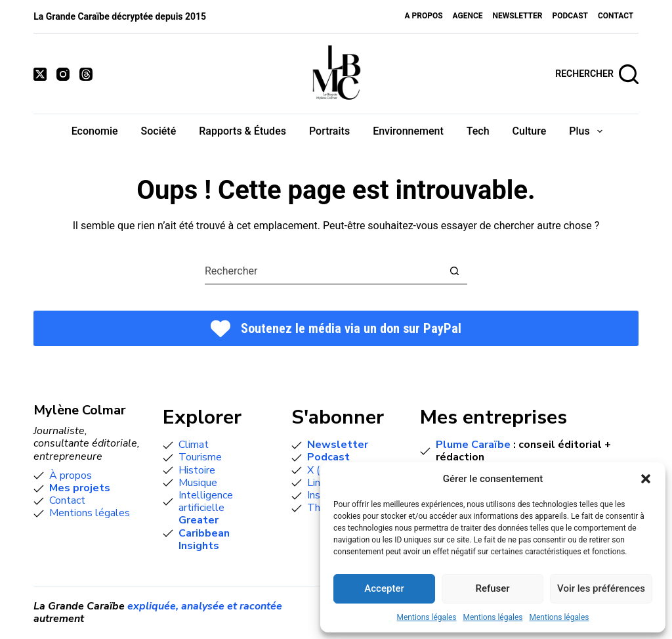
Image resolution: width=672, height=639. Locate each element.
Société (159, 131)
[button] (646, 479)
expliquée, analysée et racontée (205, 606)
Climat (194, 445)
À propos (71, 475)
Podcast (570, 16)
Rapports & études (242, 131)
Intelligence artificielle (206, 501)
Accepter (384, 588)
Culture (530, 131)
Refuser (492, 588)
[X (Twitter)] (40, 74)
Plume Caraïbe (473, 445)
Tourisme (200, 457)
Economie (95, 131)
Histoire (197, 470)
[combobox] (323, 271)
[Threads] (86, 74)
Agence (468, 16)
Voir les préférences (601, 588)
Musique (198, 483)
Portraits (329, 131)
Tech (478, 131)
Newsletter (518, 16)
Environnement (408, 131)
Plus (588, 131)
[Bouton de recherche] (454, 271)
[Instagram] (63, 74)
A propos (423, 16)
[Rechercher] (597, 74)
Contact (616, 16)
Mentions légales (427, 617)
